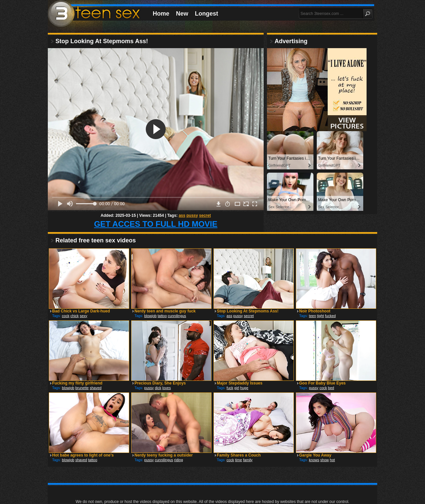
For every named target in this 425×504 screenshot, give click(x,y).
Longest (207, 14)
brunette (82, 388)
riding (178, 460)
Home (161, 14)
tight (321, 316)
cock (66, 316)
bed (331, 388)
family (248, 460)
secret (205, 215)
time (239, 460)
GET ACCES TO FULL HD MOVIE (156, 224)
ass (182, 215)
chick (75, 316)
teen (312, 316)
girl (237, 388)
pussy (192, 215)
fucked (330, 316)
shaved (95, 388)
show (325, 460)
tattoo (162, 316)
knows (314, 460)
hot (332, 460)
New (182, 14)
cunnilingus (177, 316)
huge (244, 388)
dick (158, 388)
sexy (84, 316)
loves (167, 388)
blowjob (150, 316)
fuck (230, 388)
